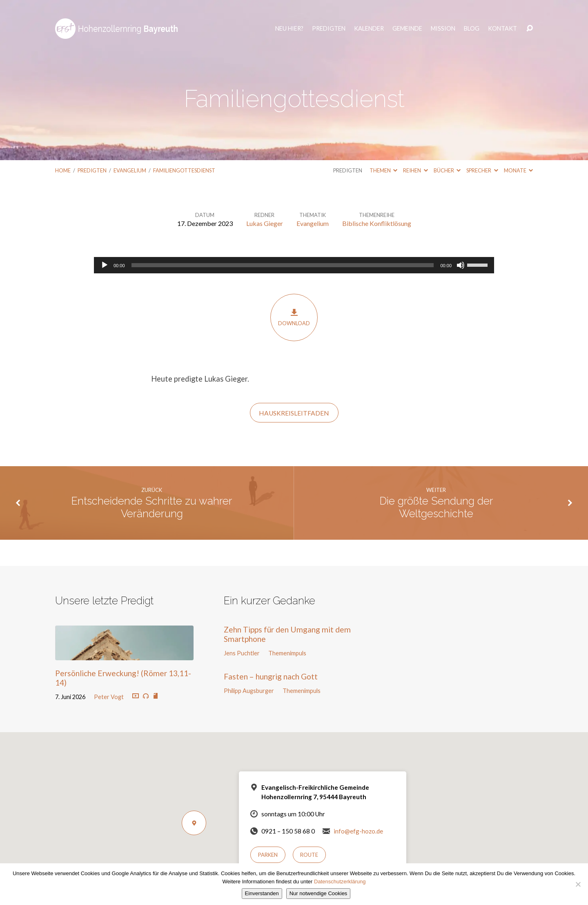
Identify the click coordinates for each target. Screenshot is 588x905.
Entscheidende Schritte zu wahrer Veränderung (152, 507)
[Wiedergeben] (105, 265)
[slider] (283, 265)
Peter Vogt (109, 697)
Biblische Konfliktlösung (377, 223)
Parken (268, 855)
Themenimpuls (287, 653)
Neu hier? (289, 29)
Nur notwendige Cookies (318, 893)
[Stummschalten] (461, 265)
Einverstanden (262, 893)
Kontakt (502, 29)
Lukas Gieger (265, 223)
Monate (518, 170)
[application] (294, 265)
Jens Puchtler (242, 653)
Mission (443, 29)
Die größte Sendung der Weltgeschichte (436, 507)
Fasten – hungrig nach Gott (271, 676)
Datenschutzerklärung (340, 882)
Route (309, 855)
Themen (383, 170)
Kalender (369, 29)
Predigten (329, 29)
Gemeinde (407, 29)
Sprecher (482, 170)
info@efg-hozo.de (358, 831)
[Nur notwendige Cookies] (578, 884)
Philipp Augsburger (249, 691)
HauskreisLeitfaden (294, 413)
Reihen (415, 170)
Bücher (447, 170)
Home (63, 170)
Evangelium (130, 170)
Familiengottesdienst (184, 170)
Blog (472, 29)
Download (294, 317)
